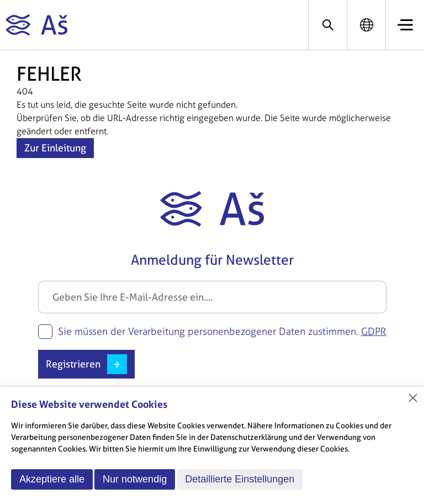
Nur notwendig (135, 479)
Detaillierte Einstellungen (240, 479)
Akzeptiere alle (52, 479)
